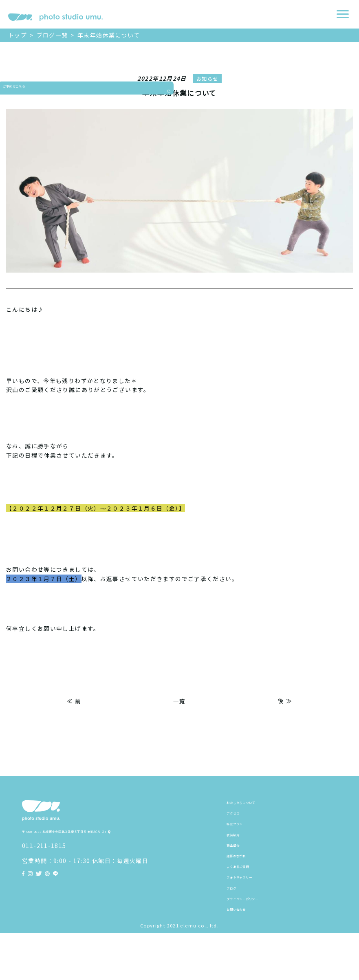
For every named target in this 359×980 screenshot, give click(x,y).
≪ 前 (74, 701)
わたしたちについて (255, 805)
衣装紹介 (239, 850)
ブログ (236, 924)
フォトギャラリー (252, 909)
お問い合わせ (245, 954)
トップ (18, 35)
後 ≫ (285, 701)
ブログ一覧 (52, 35)
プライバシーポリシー (258, 939)
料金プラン (242, 835)
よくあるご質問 (249, 894)
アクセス (239, 820)
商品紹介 (239, 865)
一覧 (179, 701)
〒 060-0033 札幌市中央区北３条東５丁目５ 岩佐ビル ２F (105, 850)
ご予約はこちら (9, 112)
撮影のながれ (245, 879)
